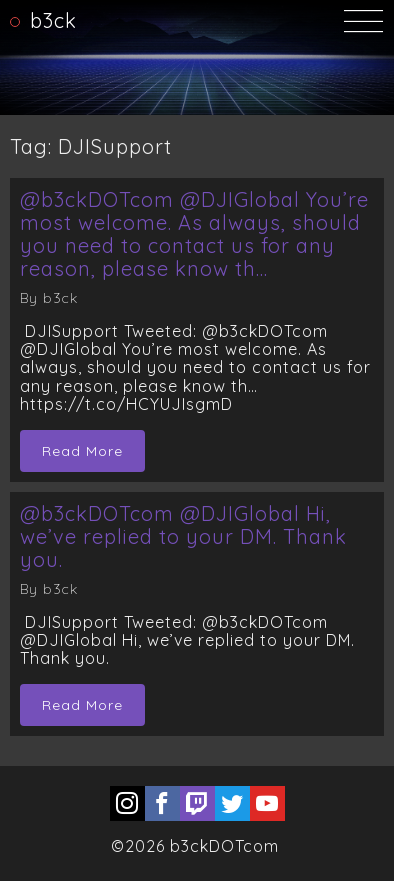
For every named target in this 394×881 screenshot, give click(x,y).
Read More (82, 451)
